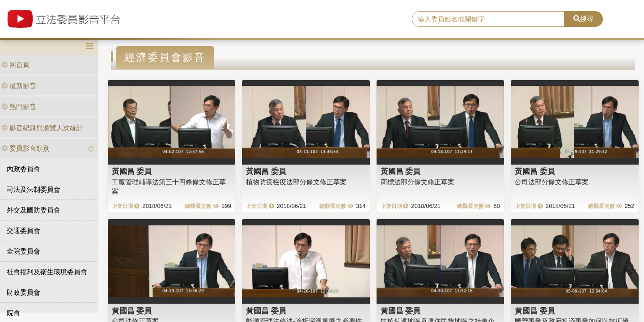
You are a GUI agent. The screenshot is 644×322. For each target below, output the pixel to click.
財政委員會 (23, 292)
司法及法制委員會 (34, 189)
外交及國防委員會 (34, 210)
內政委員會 (23, 169)
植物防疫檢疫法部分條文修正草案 (296, 182)
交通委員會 (23, 231)
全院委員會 (23, 251)
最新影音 (19, 86)
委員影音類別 (25, 148)
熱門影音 (19, 107)
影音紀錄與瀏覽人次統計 (42, 128)
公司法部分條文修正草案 (552, 182)
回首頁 (15, 65)
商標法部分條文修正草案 (417, 182)
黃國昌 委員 (132, 171)
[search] (488, 19)
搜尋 (583, 19)
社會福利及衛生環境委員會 (47, 272)
